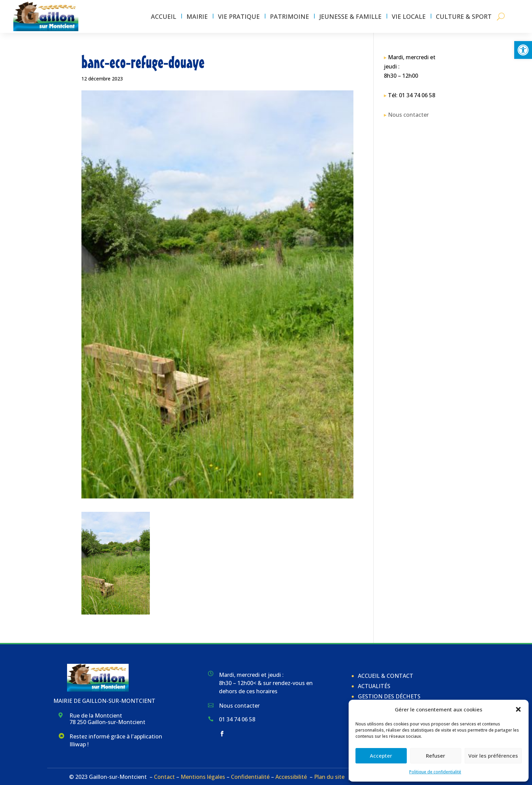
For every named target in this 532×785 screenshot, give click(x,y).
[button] (523, 50)
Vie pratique (239, 16)
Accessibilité (291, 777)
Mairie (197, 16)
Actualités (374, 686)
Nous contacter (408, 115)
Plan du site (329, 777)
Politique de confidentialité (435, 772)
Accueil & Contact (386, 676)
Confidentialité (250, 777)
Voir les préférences (493, 756)
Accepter (381, 756)
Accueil (164, 16)
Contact (164, 777)
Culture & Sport (464, 16)
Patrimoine (289, 16)
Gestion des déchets (389, 696)
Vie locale (409, 16)
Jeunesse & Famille (350, 16)
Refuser (436, 756)
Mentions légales (203, 777)
